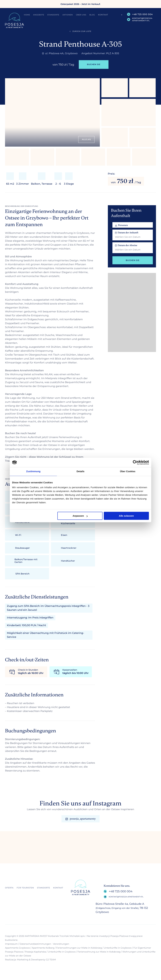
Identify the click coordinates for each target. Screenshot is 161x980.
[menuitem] (120, 15)
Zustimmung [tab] (33, 471)
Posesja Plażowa (14, 952)
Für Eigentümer (142, 948)
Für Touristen (25, 888)
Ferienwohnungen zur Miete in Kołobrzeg (79, 948)
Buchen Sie (94, 65)
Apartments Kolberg (43, 948)
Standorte (53, 15)
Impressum (11, 944)
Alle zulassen (126, 516)
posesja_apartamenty (80, 819)
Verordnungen (61, 944)
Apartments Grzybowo (17, 948)
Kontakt (103, 15)
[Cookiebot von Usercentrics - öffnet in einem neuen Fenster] (135, 462)
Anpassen (80, 516)
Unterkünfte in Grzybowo (118, 948)
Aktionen (68, 15)
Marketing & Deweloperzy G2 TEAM (36, 960)
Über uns (81, 15)
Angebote (39, 15)
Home (27, 15)
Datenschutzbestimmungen (35, 944)
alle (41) (86, 139)
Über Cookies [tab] (128, 471)
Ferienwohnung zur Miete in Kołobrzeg (99, 952)
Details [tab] (80, 471)
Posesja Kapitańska (36, 952)
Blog (92, 15)
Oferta (9, 888)
